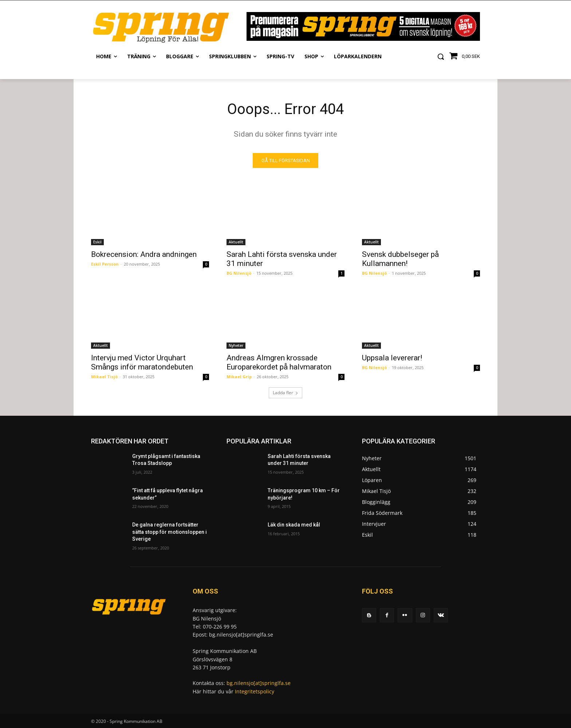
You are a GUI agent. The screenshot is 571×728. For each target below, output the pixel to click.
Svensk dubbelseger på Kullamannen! (400, 259)
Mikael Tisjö (104, 377)
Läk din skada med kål (294, 525)
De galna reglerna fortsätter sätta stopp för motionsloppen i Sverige (170, 532)
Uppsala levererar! (392, 358)
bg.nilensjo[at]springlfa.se (259, 683)
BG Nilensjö (239, 273)
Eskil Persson (105, 264)
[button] (441, 56)
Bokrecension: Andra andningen (144, 254)
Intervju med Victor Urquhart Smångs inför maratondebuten (142, 362)
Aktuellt (236, 242)
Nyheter (236, 345)
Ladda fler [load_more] (285, 393)
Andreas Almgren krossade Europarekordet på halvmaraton (279, 362)
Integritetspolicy (255, 691)
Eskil (97, 242)
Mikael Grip (239, 377)
